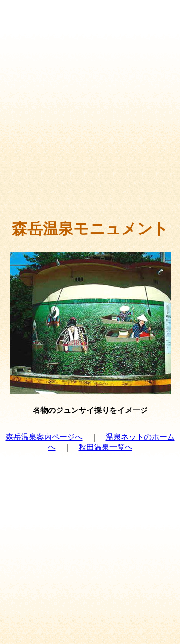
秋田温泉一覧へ (106, 447)
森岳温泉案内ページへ (44, 437)
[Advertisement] (90, 119)
